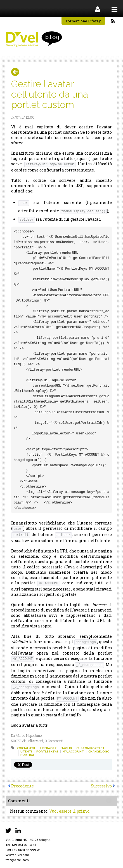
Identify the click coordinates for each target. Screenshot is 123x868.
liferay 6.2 (49, 748)
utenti (26, 751)
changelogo (99, 751)
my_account (73, 751)
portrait (28, 755)
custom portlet (90, 748)
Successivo (101, 786)
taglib (67, 748)
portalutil (26, 748)
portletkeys (47, 751)
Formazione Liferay (83, 21)
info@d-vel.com (17, 860)
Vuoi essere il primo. (70, 811)
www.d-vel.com (17, 855)
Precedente (23, 786)
